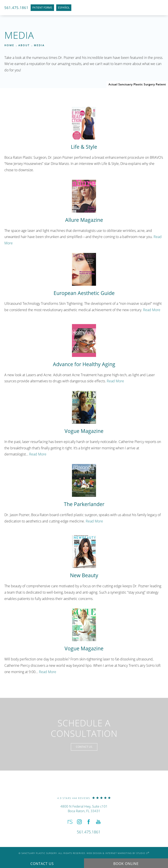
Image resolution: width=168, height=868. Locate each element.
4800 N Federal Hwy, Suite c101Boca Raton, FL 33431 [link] (84, 809)
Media (39, 45)
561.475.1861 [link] (16, 8)
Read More (152, 310)
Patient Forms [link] (42, 8)
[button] (70, 822)
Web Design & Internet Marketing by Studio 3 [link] (118, 853)
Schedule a (84, 728)
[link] (84, 798)
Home (9, 45)
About (24, 45)
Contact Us (84, 747)
